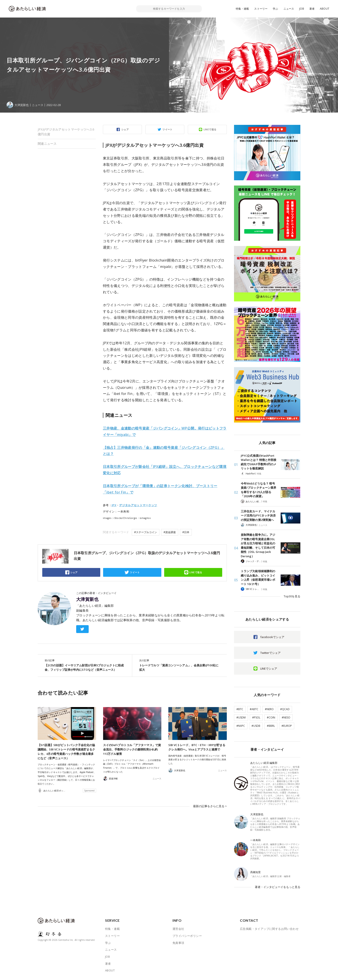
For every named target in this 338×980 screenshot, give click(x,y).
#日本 (186, 532)
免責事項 (178, 943)
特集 (259, 474)
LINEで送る (210, 129)
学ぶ (275, 9)
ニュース (289, 9)
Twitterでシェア (270, 653)
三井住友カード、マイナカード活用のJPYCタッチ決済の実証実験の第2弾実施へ (258, 516)
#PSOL (256, 717)
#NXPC (241, 726)
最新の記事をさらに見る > (210, 806)
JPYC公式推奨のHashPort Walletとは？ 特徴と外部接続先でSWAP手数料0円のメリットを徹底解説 (259, 462)
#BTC (240, 709)
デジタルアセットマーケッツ (138, 505)
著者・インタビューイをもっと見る (278, 887)
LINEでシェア (269, 669)
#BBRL (271, 726)
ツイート (167, 129)
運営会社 (178, 929)
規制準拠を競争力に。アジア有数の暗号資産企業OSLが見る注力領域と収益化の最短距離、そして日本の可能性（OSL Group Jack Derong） (258, 545)
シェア (125, 129)
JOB (302, 9)
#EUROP (287, 726)
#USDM (241, 717)
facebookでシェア (272, 637)
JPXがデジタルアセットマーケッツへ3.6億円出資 (66, 132)
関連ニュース (47, 144)
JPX (114, 505)
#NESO (286, 717)
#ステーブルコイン (146, 532)
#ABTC (254, 709)
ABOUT (325, 9)
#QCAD (285, 709)
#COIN (271, 717)
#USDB (256, 726)
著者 (312, 9)
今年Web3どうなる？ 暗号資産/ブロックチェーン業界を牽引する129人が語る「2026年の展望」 (259, 490)
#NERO (269, 709)
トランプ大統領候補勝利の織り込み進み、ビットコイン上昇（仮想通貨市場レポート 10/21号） (258, 578)
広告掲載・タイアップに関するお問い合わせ (269, 929)
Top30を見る (292, 596)
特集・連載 (242, 9)
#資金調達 (170, 532)
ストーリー (261, 9)
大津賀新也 (87, 599)
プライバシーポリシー (187, 936)
